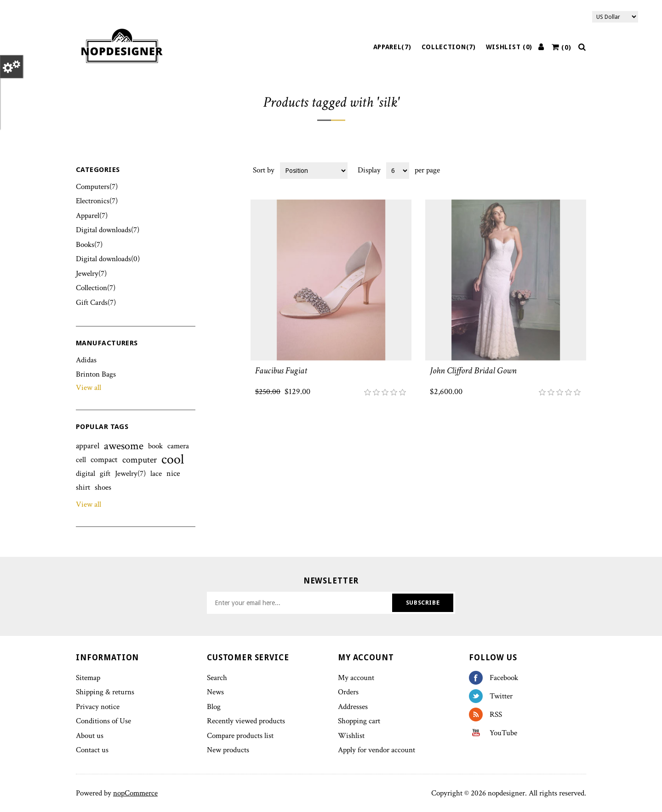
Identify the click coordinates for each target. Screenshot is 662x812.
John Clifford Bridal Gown (473, 371)
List (578, 170)
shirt (83, 487)
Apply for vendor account (377, 750)
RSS (479, 715)
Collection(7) (449, 47)
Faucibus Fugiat (281, 371)
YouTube (479, 733)
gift (105, 474)
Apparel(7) (392, 47)
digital (86, 474)
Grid (562, 170)
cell (81, 460)
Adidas (86, 360)
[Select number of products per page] (398, 171)
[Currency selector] (615, 17)
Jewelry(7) (91, 274)
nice (173, 473)
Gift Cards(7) (96, 303)
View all (88, 388)
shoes (103, 487)
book (155, 446)
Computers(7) (97, 187)
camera (178, 446)
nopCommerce (135, 793)
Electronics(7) (97, 201)
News (215, 692)
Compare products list (240, 736)
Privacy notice (98, 707)
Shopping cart (359, 721)
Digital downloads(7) (108, 230)
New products (228, 750)
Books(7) (89, 245)
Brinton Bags (96, 374)
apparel (88, 446)
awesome (124, 446)
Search (217, 678)
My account (356, 678)
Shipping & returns (105, 692)
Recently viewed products (246, 721)
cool (173, 460)
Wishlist (351, 736)
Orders (348, 692)
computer (140, 460)
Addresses (353, 707)
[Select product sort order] (314, 171)
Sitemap (88, 678)
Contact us (92, 750)
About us (90, 736)
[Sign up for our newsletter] (301, 603)
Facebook (479, 678)
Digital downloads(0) (108, 259)
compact (104, 460)
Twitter (479, 696)
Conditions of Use (103, 721)
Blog (214, 707)
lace (156, 474)
